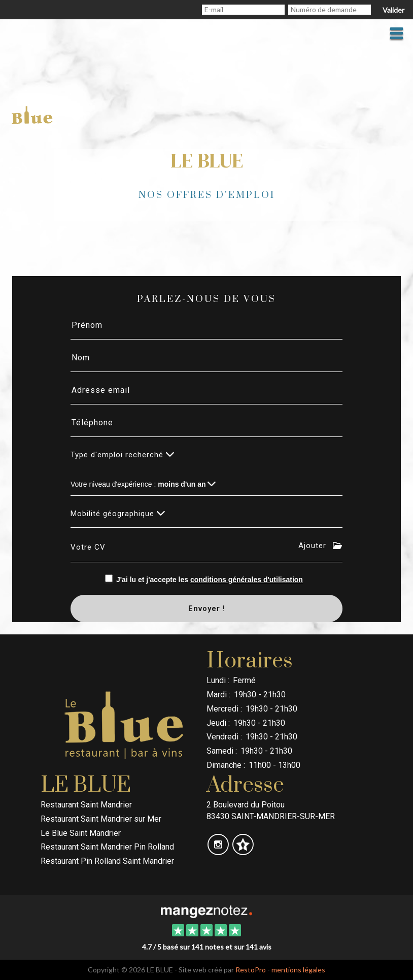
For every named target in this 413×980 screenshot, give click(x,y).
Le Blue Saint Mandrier (81, 833)
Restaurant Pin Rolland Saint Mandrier (107, 861)
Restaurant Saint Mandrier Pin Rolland (107, 847)
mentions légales (298, 970)
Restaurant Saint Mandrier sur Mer (101, 819)
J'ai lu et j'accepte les (210, 580)
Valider (393, 10)
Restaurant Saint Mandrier (86, 805)
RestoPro (251, 970)
